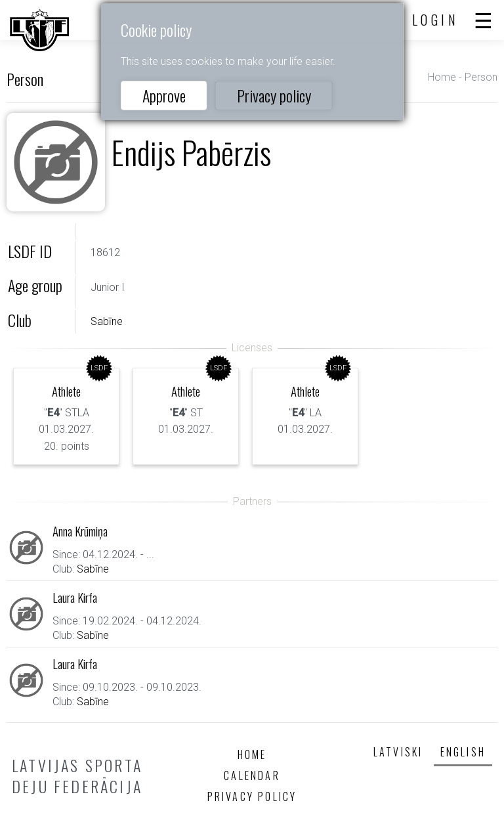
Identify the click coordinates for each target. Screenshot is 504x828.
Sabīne (107, 321)
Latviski (398, 752)
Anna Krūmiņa (80, 531)
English (463, 752)
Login (436, 20)
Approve (164, 95)
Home (442, 77)
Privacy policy (274, 95)
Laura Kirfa (75, 597)
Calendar (252, 775)
